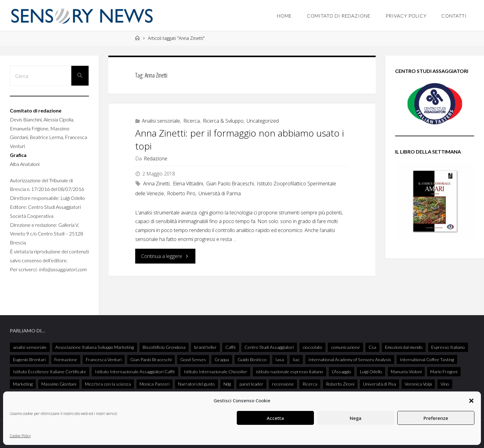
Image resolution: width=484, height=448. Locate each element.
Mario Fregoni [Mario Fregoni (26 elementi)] (444, 372)
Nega (356, 418)
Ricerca (192, 121)
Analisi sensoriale (161, 121)
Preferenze (436, 418)
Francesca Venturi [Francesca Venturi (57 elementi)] (104, 359)
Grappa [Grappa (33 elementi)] (222, 359)
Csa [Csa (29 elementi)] (372, 347)
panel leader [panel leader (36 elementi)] (251, 384)
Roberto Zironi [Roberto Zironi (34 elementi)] (340, 384)
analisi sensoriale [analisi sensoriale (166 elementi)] (30, 347)
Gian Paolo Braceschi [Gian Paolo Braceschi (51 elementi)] (151, 359)
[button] (471, 401)
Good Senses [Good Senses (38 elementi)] (193, 359)
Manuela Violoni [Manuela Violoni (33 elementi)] (406, 372)
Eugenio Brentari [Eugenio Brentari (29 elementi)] (29, 359)
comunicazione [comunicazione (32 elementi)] (345, 347)
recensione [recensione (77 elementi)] (283, 384)
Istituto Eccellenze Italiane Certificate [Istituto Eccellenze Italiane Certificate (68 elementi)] (50, 372)
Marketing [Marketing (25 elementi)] (23, 384)
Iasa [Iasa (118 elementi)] (280, 359)
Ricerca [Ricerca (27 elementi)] (310, 384)
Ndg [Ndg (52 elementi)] (227, 384)
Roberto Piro (181, 193)
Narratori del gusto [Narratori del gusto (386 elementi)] (196, 384)
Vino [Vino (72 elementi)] (445, 384)
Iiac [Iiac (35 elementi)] (296, 359)
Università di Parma (220, 193)
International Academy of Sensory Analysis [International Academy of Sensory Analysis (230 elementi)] (350, 359)
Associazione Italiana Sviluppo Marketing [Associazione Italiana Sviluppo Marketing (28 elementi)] (95, 347)
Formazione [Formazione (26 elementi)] (66, 359)
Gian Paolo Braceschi (230, 184)
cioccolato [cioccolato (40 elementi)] (312, 347)
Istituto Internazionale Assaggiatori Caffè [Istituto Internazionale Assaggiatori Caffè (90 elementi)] (135, 372)
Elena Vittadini (188, 184)
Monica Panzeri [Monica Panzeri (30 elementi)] (154, 384)
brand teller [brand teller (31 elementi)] (205, 347)
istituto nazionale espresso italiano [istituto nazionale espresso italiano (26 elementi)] (290, 372)
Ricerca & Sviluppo (223, 121)
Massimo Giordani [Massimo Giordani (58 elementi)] (59, 384)
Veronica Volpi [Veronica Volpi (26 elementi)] (418, 384)
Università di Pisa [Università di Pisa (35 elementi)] (380, 384)
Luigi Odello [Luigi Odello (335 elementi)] (371, 372)
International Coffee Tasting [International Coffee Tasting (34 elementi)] (427, 359)
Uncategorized (263, 121)
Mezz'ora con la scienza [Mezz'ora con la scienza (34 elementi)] (108, 384)
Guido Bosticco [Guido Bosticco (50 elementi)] (252, 359)
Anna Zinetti (156, 184)
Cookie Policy (20, 436)
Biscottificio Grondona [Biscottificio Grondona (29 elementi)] (164, 347)
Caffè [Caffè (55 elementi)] (231, 347)
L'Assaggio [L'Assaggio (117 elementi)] (342, 372)
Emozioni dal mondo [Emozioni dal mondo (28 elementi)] (404, 347)
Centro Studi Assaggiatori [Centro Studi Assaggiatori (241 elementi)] (269, 347)
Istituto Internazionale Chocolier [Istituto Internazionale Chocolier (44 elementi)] (215, 372)
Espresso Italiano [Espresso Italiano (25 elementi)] (448, 347)
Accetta (275, 418)
